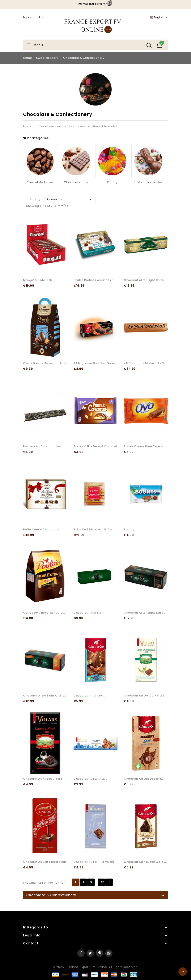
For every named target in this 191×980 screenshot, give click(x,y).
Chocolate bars (76, 182)
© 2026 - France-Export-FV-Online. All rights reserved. (95, 967)
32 (102, 882)
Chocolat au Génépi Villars (144, 696)
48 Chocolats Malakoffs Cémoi (148, 363)
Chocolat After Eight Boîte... (145, 280)
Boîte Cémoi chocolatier (42, 529)
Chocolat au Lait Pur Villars (94, 862)
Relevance (70, 199)
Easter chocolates (148, 182)
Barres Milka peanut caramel (95, 446)
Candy (112, 182)
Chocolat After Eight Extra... (145, 613)
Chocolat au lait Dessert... (144, 779)
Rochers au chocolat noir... (44, 446)
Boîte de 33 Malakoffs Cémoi (95, 529)
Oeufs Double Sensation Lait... (45, 363)
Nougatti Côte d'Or (38, 280)
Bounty (129, 529)
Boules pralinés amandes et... (95, 280)
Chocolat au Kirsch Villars (43, 779)
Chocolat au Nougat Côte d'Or (147, 862)
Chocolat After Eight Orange (45, 696)
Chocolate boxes (40, 182)
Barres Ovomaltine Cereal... (144, 446)
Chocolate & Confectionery (51, 895)
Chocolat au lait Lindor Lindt (45, 862)
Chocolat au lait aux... (90, 779)
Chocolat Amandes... (89, 696)
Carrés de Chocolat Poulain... (45, 613)
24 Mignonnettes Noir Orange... (97, 363)
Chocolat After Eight (89, 613)
